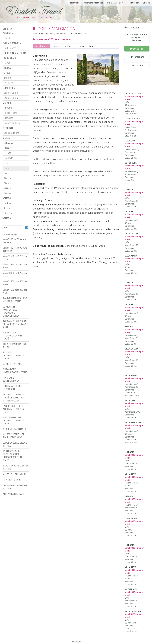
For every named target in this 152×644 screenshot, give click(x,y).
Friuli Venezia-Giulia (14, 53)
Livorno (8, 163)
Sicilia (6, 138)
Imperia (8, 78)
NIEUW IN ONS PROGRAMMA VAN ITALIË (12, 336)
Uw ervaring (137, 65)
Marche (7, 103)
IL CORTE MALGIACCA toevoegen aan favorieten (137, 37)
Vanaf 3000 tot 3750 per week (15, 275)
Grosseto (9, 158)
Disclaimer (76, 642)
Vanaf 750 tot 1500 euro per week (15, 249)
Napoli (7, 38)
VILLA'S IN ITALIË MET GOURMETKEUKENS (13, 436)
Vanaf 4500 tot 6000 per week (15, 291)
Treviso (8, 208)
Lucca (7, 168)
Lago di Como (11, 93)
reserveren (137, 49)
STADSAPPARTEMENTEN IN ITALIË (16, 467)
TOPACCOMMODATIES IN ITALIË (14, 346)
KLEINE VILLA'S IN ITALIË (15, 429)
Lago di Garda (11, 98)
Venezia (7, 218)
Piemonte (8, 128)
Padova (8, 203)
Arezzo (7, 148)
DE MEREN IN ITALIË (12, 364)
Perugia (8, 193)
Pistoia (7, 178)
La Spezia (9, 83)
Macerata (9, 118)
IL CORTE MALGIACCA (77, 34)
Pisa (6, 173)
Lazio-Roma (9, 58)
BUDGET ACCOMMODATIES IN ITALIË (13, 356)
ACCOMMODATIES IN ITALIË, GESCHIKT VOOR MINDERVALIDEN (15, 398)
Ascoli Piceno (11, 113)
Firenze (7, 153)
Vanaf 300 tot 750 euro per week (14, 241)
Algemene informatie (93, 3)
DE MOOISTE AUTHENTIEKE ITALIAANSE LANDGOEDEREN (11, 311)
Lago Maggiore (11, 133)
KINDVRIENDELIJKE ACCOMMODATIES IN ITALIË (13, 421)
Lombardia (9, 88)
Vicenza (8, 213)
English (146, 3)
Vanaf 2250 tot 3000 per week (15, 266)
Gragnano (60, 34)
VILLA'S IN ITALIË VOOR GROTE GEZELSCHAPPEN (14, 477)
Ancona (8, 108)
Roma (7, 63)
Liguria (7, 68)
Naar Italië (75, 3)
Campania (8, 33)
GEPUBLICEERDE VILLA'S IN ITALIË (15, 444)
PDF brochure (137, 57)
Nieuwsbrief (133, 3)
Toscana (8, 143)
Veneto (7, 198)
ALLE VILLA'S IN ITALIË (14, 494)
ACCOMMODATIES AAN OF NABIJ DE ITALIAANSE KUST (15, 324)
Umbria (7, 188)
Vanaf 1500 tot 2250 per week (15, 258)
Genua (7, 73)
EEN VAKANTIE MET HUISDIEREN (13, 388)
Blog (109, 3)
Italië (35, 34)
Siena (7, 183)
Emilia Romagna (12, 43)
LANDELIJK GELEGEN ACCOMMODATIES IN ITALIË (13, 409)
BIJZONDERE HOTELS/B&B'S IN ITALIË (15, 371)
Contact (120, 3)
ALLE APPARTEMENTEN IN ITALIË (15, 487)
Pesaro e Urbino (12, 123)
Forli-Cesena (10, 48)
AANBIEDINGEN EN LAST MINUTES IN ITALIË (15, 300)
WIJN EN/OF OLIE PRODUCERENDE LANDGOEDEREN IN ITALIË (12, 456)
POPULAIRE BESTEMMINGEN (11, 379)
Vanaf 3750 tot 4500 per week (15, 283)
